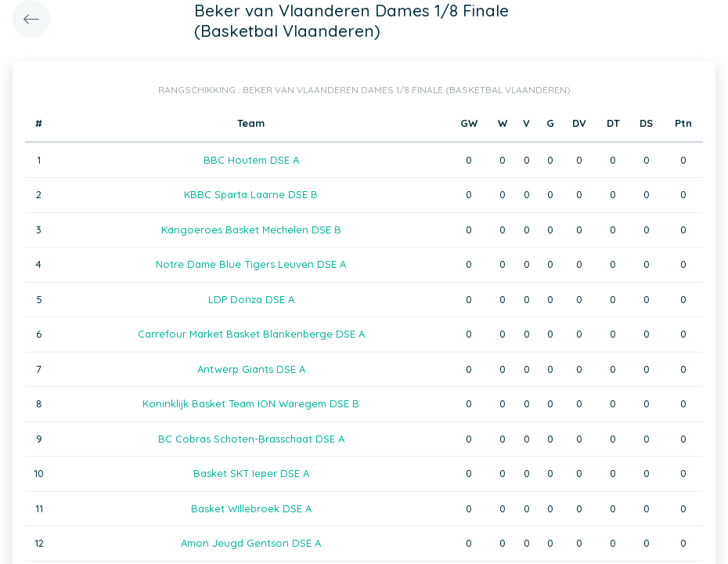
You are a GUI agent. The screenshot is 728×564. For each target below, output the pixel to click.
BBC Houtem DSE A (251, 160)
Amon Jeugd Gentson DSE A (251, 543)
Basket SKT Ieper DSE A (251, 473)
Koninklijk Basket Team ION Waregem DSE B (251, 403)
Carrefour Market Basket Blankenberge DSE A (251, 334)
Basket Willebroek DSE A (251, 508)
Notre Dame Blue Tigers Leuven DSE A (251, 264)
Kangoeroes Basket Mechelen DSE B (251, 230)
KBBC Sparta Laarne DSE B (251, 194)
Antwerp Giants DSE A (251, 369)
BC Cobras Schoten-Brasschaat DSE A (251, 439)
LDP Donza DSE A (251, 299)
